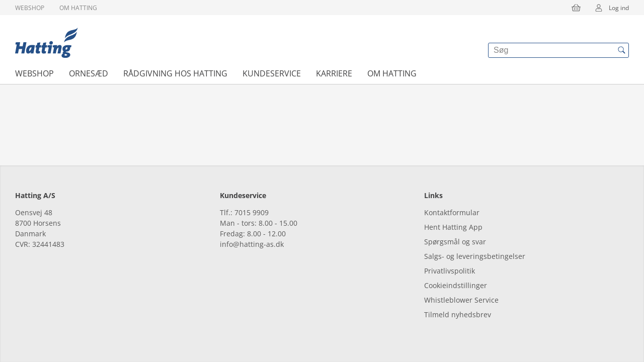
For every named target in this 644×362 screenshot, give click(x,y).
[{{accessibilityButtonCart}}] (576, 8)
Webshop (30, 8)
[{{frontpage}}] (47, 43)
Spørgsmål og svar (455, 242)
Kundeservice (272, 73)
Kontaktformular (452, 212)
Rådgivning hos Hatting (175, 73)
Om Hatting (78, 8)
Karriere (334, 73)
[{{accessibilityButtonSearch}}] (621, 50)
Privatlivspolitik (450, 271)
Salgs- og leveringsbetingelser (475, 256)
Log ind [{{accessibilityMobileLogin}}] (609, 8)
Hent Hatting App (453, 227)
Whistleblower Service (461, 300)
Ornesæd (89, 73)
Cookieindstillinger (456, 285)
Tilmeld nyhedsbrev (458, 314)
